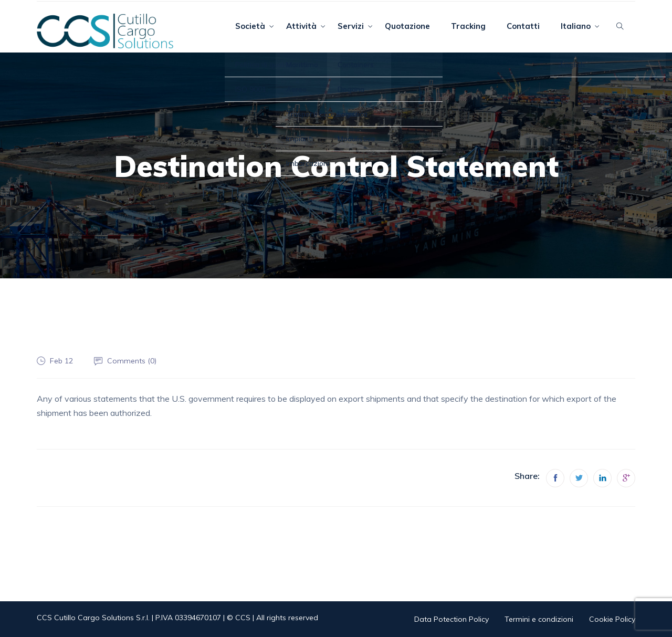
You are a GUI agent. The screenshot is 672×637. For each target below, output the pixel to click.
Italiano (576, 26)
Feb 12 (61, 361)
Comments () (132, 361)
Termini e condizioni (539, 619)
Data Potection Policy (451, 619)
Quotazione (407, 26)
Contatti (523, 26)
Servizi (351, 26)
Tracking (468, 26)
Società (250, 26)
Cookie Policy (612, 619)
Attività (301, 26)
